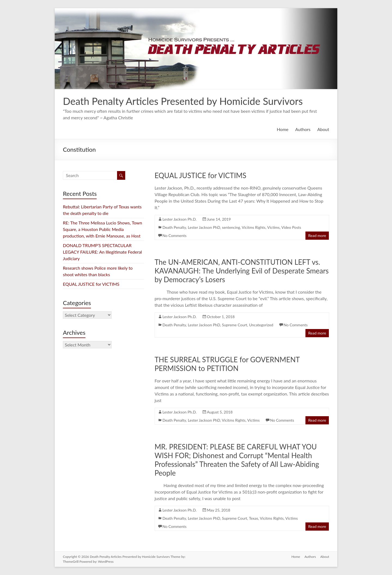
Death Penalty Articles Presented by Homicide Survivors (183, 101)
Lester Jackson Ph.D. (180, 219)
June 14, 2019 (219, 219)
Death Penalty (174, 227)
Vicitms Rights (254, 227)
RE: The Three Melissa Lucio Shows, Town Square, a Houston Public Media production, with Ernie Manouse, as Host (103, 229)
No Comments (174, 235)
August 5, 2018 (220, 412)
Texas (253, 518)
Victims (273, 227)
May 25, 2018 (219, 510)
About (323, 129)
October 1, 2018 (221, 317)
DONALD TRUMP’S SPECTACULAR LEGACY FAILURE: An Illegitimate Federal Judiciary (102, 252)
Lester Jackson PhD (204, 227)
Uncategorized (261, 325)
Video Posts (291, 227)
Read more (317, 235)
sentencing (231, 227)
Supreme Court (235, 325)
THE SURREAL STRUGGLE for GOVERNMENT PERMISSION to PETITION (227, 364)
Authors (303, 129)
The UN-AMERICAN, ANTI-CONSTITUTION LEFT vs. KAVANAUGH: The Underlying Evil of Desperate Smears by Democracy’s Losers (242, 271)
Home (283, 129)
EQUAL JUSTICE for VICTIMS (200, 175)
